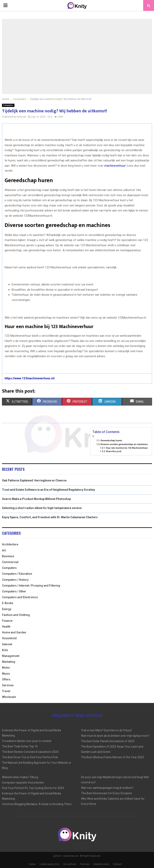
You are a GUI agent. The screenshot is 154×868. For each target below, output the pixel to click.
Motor (6, 668)
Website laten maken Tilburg (20, 777)
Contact (117, 864)
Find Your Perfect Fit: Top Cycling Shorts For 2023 (33, 788)
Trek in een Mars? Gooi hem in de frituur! (106, 730)
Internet (7, 644)
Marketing (9, 662)
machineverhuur (115, 166)
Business (8, 556)
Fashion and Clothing (16, 615)
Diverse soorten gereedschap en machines (124, 444)
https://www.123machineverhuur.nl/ (30, 378)
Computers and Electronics (20, 597)
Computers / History (15, 580)
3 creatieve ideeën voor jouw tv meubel (27, 741)
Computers (8, 105)
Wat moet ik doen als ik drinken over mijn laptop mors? (115, 736)
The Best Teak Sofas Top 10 (20, 746)
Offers (6, 679)
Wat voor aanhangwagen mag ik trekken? (107, 788)
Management (11, 656)
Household (9, 638)
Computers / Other (14, 591)
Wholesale (9, 697)
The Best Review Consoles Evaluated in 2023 (30, 752)
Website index (101, 864)
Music (6, 674)
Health (6, 627)
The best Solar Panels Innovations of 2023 (108, 741)
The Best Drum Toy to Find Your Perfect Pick (30, 757)
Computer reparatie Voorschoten (23, 783)
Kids (5, 650)
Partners (85, 864)
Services (8, 685)
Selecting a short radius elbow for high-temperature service (42, 508)
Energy (7, 609)
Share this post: (114, 451)
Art (4, 550)
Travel (6, 691)
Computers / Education (17, 574)
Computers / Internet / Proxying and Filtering (31, 586)
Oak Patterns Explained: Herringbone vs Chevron (34, 480)
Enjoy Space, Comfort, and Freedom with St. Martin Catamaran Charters (50, 517)
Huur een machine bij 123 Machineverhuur (127, 448)
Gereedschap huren (111, 440)
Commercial (10, 562)
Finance (7, 621)
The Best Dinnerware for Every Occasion (106, 793)
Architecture (10, 544)
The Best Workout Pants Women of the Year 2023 (112, 757)
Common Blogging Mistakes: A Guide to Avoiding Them (37, 804)
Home (32, 864)
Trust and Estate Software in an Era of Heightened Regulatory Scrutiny (48, 490)
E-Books (8, 603)
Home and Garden (14, 632)
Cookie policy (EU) (49, 864)
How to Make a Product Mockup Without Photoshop (36, 499)
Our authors (70, 864)
